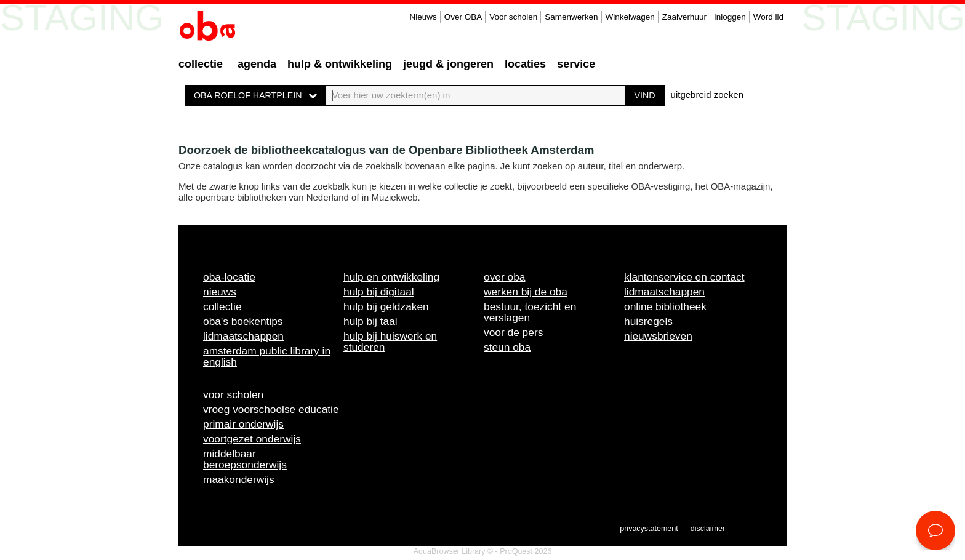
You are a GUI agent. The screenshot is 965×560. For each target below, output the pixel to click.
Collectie (201, 64)
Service (576, 64)
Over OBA (463, 17)
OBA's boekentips (243, 321)
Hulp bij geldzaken (386, 306)
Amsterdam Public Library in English (267, 356)
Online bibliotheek (665, 306)
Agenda (257, 64)
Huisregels (648, 321)
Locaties (525, 64)
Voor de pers (513, 332)
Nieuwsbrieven (658, 336)
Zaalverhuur (684, 17)
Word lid (768, 17)
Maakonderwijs (239, 479)
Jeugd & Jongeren (448, 64)
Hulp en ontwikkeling (391, 277)
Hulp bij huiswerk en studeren (390, 342)
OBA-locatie (229, 277)
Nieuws (423, 17)
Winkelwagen (630, 17)
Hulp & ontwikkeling (340, 64)
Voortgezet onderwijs (252, 439)
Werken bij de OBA (526, 292)
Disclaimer (708, 529)
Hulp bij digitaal (379, 292)
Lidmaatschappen (243, 336)
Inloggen (730, 17)
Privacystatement (649, 529)
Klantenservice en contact (684, 277)
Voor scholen (513, 17)
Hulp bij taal (370, 321)
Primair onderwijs (243, 424)
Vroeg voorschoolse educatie (271, 409)
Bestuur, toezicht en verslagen (530, 312)
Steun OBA (507, 347)
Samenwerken (571, 17)
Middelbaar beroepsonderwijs (245, 459)
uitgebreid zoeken (707, 94)
